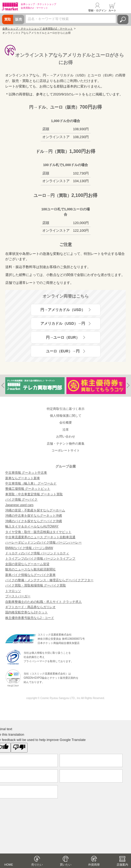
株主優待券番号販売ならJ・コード (30, 618)
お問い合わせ (66, 437)
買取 (8, 19)
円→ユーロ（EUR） (63, 337)
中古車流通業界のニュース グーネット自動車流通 (40, 537)
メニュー (124, 7)
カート (112, 10)
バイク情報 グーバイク (21, 500)
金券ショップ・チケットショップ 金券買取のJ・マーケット (38, 29)
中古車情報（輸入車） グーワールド (31, 483)
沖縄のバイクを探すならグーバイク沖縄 (34, 521)
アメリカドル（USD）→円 (63, 323)
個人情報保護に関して (66, 416)
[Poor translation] (19, 748)
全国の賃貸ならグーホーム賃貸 (27, 564)
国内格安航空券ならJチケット (27, 612)
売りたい (37, 865)
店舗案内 (122, 865)
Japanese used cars (19, 505)
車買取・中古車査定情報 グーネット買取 (34, 494)
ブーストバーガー (18, 596)
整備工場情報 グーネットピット (28, 489)
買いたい (66, 865)
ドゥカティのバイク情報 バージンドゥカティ (37, 553)
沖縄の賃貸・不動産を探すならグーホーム (35, 510)
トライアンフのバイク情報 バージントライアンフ (40, 559)
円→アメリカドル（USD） (63, 310)
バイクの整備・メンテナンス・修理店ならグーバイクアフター (49, 580)
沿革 (66, 430)
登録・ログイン (97, 10)
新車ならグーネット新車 (23, 478)
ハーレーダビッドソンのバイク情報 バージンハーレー (43, 542)
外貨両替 (94, 865)
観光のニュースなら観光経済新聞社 (30, 569)
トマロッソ (13, 591)
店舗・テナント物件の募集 (66, 444)
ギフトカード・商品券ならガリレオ (30, 607)
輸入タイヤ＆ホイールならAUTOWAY (32, 526)
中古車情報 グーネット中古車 (26, 473)
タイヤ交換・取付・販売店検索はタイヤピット (38, 532)
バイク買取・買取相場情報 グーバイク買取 (36, 585)
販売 (19, 19)
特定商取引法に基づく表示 (66, 409)
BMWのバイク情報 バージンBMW (29, 548)
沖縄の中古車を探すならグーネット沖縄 (34, 516)
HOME (9, 865)
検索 (123, 20)
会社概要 (66, 423)
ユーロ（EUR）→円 (63, 351)
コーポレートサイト (66, 450)
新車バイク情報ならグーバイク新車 (30, 575)
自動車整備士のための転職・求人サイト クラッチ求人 (43, 602)
